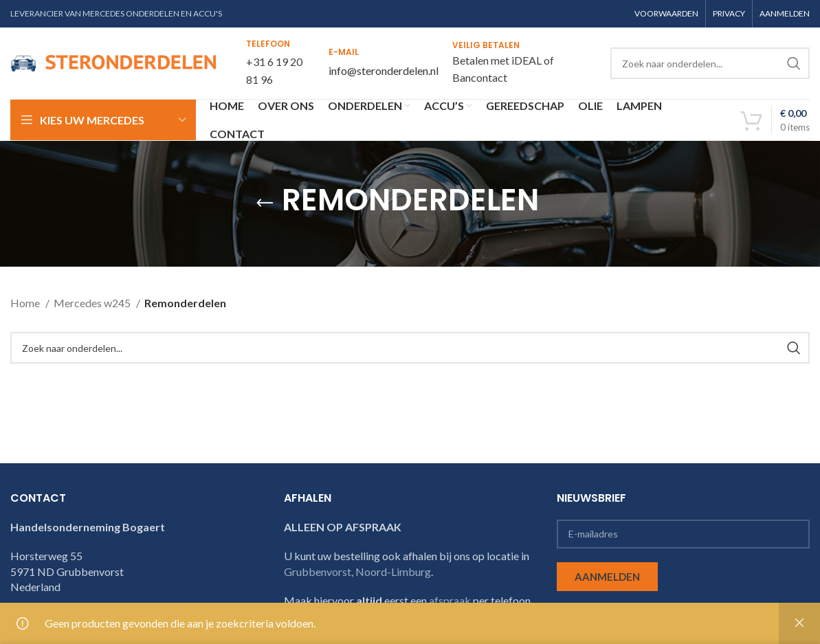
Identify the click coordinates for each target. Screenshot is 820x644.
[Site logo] (113, 62)
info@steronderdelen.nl (384, 70)
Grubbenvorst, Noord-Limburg (357, 571)
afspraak (450, 600)
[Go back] (265, 203)
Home (26, 303)
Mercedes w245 (93, 303)
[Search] (710, 63)
